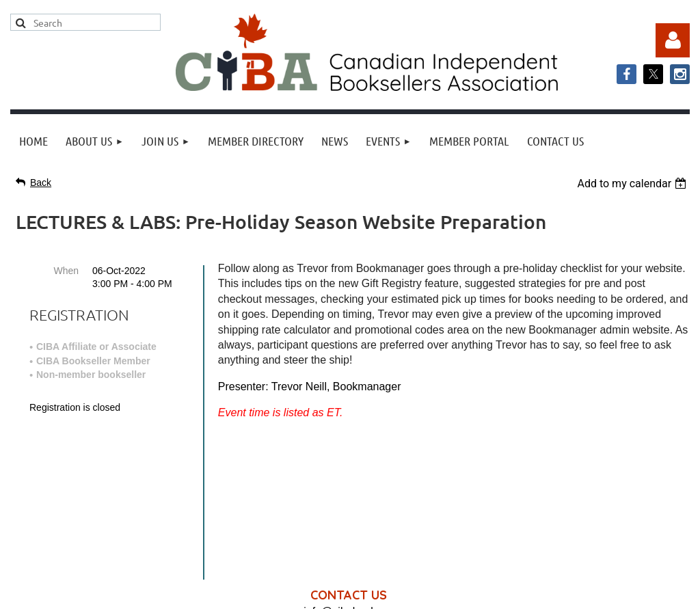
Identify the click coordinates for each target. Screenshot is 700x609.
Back (41, 182)
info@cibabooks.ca (350, 468)
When (66, 271)
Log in (673, 40)
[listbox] (633, 184)
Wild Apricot (551, 592)
